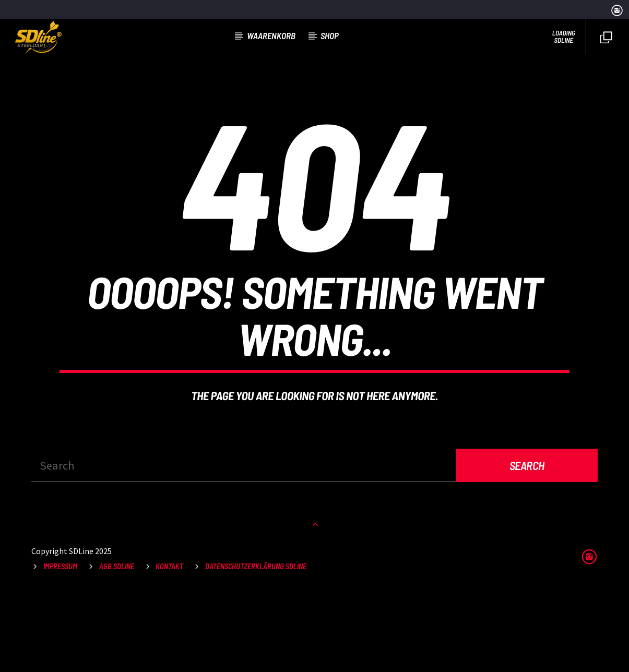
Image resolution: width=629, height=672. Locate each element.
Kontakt (169, 646)
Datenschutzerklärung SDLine (256, 646)
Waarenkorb (271, 35)
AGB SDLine (117, 646)
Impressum (60, 646)
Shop (330, 35)
